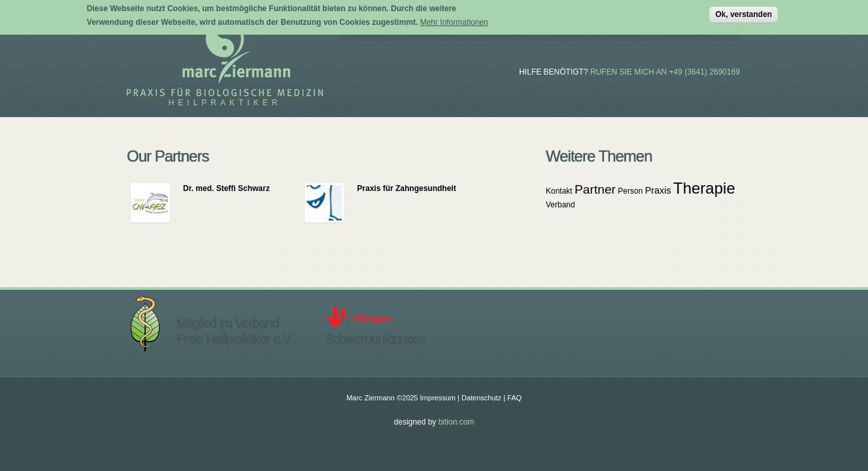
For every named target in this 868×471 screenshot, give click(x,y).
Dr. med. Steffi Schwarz (226, 188)
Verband (560, 205)
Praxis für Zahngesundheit (406, 188)
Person (630, 191)
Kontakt (559, 191)
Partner (595, 189)
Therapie (704, 188)
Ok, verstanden (743, 12)
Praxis (658, 190)
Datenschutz (481, 398)
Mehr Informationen (454, 20)
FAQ (514, 398)
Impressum (438, 398)
